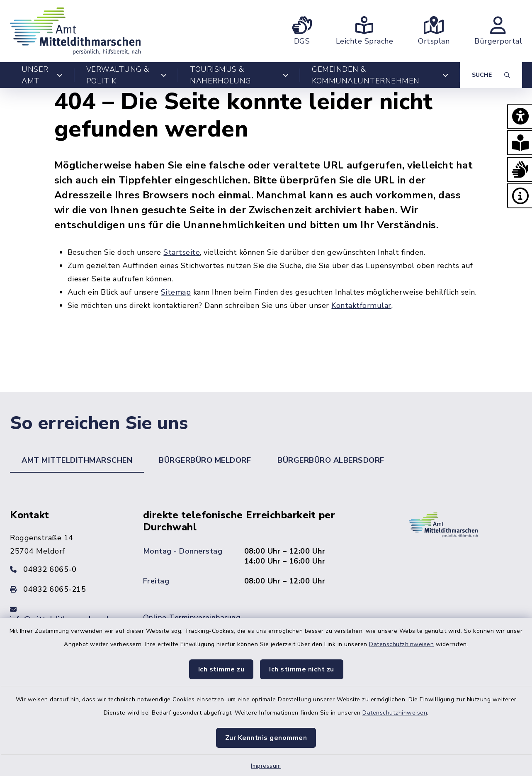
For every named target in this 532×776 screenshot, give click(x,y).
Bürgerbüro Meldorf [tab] (205, 460)
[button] (520, 116)
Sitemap (176, 292)
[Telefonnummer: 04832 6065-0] (67, 569)
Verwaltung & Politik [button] (126, 75)
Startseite (182, 252)
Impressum (266, 766)
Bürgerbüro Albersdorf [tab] (331, 460)
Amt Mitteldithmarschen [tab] (77, 460)
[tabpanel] (266, 578)
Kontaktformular (361, 305)
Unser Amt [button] (42, 75)
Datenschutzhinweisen (401, 644)
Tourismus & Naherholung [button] (239, 75)
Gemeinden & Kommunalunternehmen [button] (380, 75)
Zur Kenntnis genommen (266, 738)
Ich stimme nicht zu (302, 669)
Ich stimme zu (221, 669)
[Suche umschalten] (491, 75)
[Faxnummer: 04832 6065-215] (67, 589)
